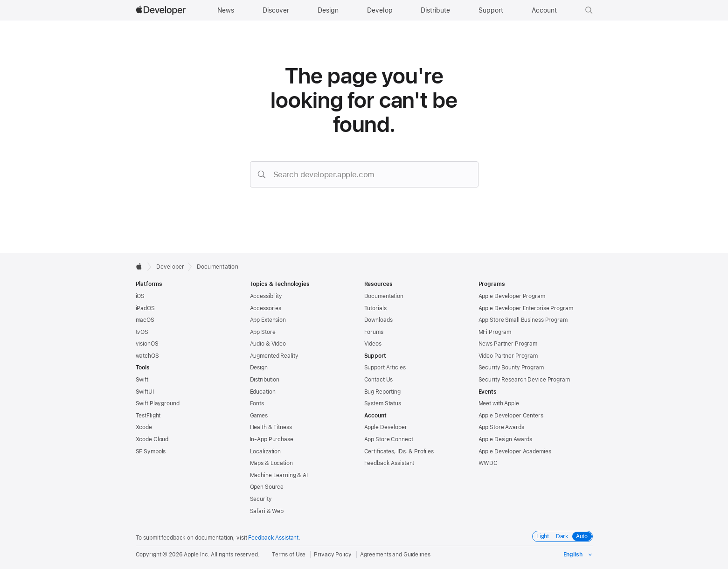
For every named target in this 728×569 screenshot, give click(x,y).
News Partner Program (508, 344)
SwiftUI (145, 392)
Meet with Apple (499, 403)
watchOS (147, 356)
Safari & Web (267, 511)
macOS (145, 320)
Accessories (266, 308)
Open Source (267, 487)
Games (259, 416)
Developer (170, 267)
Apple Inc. (197, 555)
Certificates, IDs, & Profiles (399, 451)
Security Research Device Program (524, 380)
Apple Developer (386, 427)
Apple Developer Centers (511, 416)
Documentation (218, 267)
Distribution (265, 380)
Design (259, 368)
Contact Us (379, 380)
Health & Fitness (271, 427)
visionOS (147, 344)
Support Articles (385, 368)
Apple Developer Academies (515, 451)
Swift (142, 380)
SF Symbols (151, 451)
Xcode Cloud (152, 439)
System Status (383, 403)
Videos (373, 344)
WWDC (488, 463)
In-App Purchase (272, 439)
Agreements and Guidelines (395, 555)
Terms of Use (289, 555)
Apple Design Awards (506, 439)
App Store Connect (389, 439)
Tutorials (375, 308)
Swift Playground (158, 403)
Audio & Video (268, 344)
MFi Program (495, 332)
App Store (263, 332)
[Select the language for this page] (578, 555)
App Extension (268, 320)
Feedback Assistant (389, 463)
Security (261, 499)
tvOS (142, 332)
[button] (589, 10)
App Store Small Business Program (523, 320)
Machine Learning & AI (279, 475)
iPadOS (145, 308)
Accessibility (266, 296)
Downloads (378, 320)
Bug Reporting (382, 392)
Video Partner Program (508, 356)
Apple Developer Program (512, 296)
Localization (266, 451)
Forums (374, 332)
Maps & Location (271, 463)
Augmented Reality (274, 356)
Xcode (144, 427)
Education (263, 392)
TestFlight (148, 416)
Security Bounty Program (511, 368)
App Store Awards (501, 427)
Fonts (257, 403)
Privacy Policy (333, 555)
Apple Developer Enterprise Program (526, 308)
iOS (140, 296)
